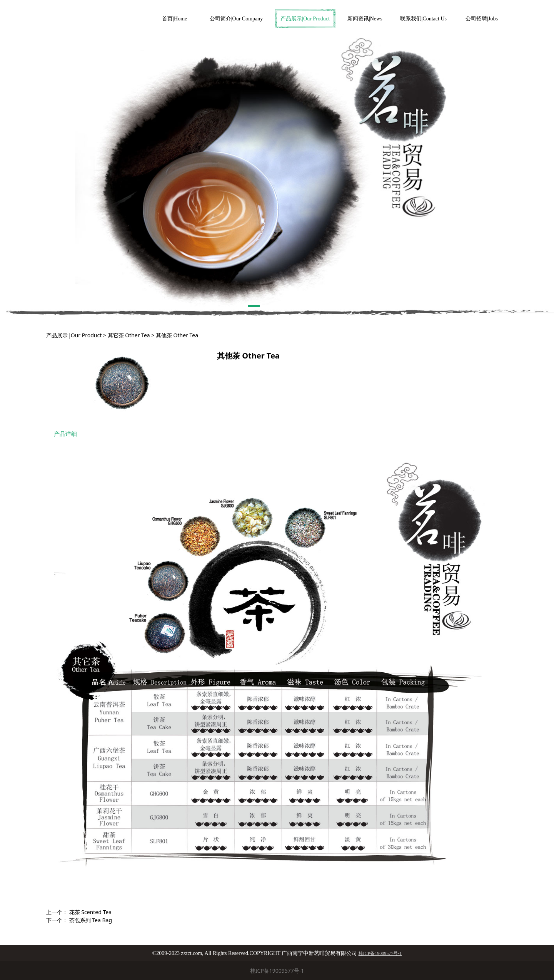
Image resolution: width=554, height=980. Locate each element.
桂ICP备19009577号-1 (277, 971)
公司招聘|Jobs (482, 19)
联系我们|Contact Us (423, 19)
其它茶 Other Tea (129, 335)
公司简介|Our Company (236, 19)
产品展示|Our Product (305, 19)
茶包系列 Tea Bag (91, 920)
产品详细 (65, 434)
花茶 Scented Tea (90, 912)
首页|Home (174, 19)
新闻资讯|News (365, 19)
